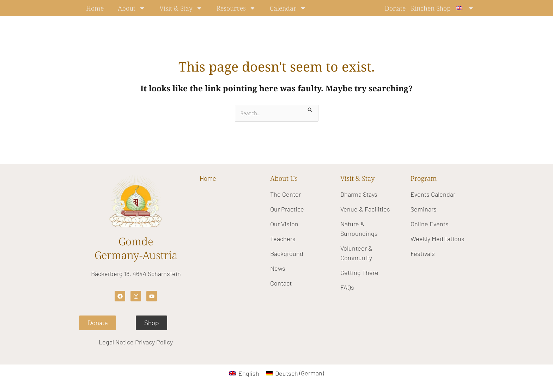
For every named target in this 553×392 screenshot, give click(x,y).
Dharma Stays (359, 194)
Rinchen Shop (431, 8)
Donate (395, 8)
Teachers (283, 239)
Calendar (288, 8)
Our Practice (287, 209)
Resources (236, 8)
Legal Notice (116, 342)
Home (95, 8)
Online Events (430, 224)
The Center (285, 194)
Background (287, 253)
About (132, 8)
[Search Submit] (311, 109)
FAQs (347, 287)
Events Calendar (433, 194)
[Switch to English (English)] (244, 373)
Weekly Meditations (437, 239)
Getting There (359, 272)
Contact (281, 283)
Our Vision (284, 224)
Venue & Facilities (365, 209)
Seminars (424, 209)
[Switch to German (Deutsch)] (295, 373)
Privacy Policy (154, 342)
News (278, 268)
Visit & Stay (181, 8)
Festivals (423, 253)
